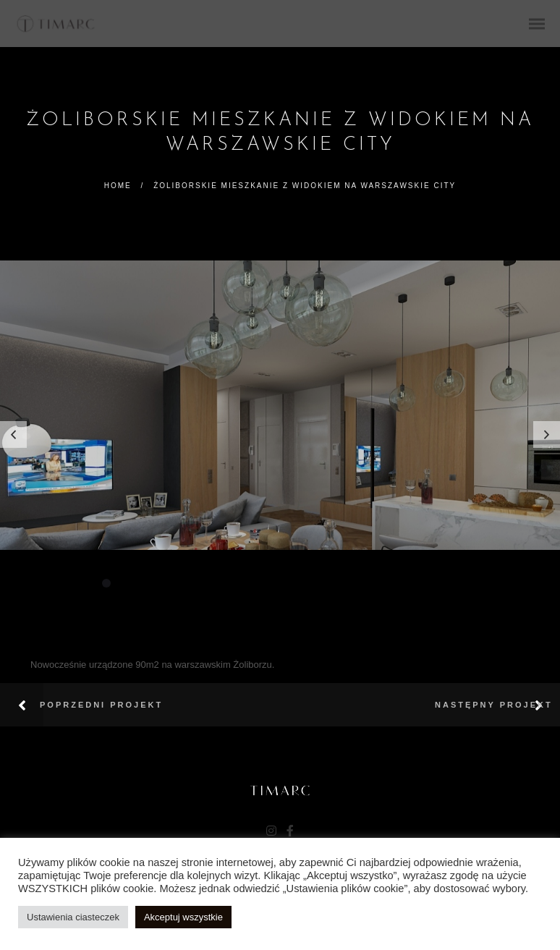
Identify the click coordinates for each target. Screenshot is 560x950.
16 (367, 583)
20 (436, 583)
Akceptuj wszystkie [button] (183, 917)
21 (454, 583)
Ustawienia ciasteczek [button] (73, 917)
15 (349, 583)
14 (332, 583)
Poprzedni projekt (101, 705)
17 (384, 583)
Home (118, 186)
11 (280, 583)
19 (419, 583)
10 (263, 583)
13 (315, 583)
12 (297, 583)
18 (402, 583)
